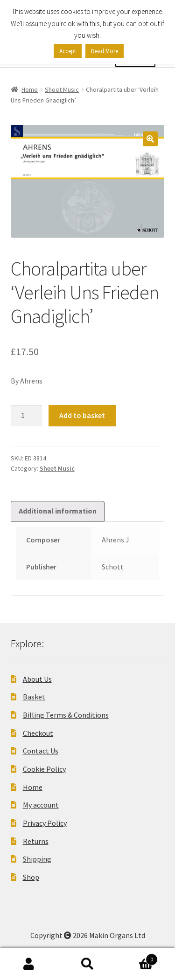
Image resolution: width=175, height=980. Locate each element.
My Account (29, 964)
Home (30, 89)
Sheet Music (62, 89)
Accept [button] (68, 51)
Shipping (37, 859)
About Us (37, 679)
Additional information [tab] (58, 511)
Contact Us (41, 751)
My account (41, 805)
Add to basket (82, 415)
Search (87, 964)
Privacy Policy (45, 823)
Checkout (38, 733)
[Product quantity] (27, 416)
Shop (31, 877)
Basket (34, 697)
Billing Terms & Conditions (66, 715)
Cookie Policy (44, 769)
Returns (36, 841)
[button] (150, 139)
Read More (105, 51)
